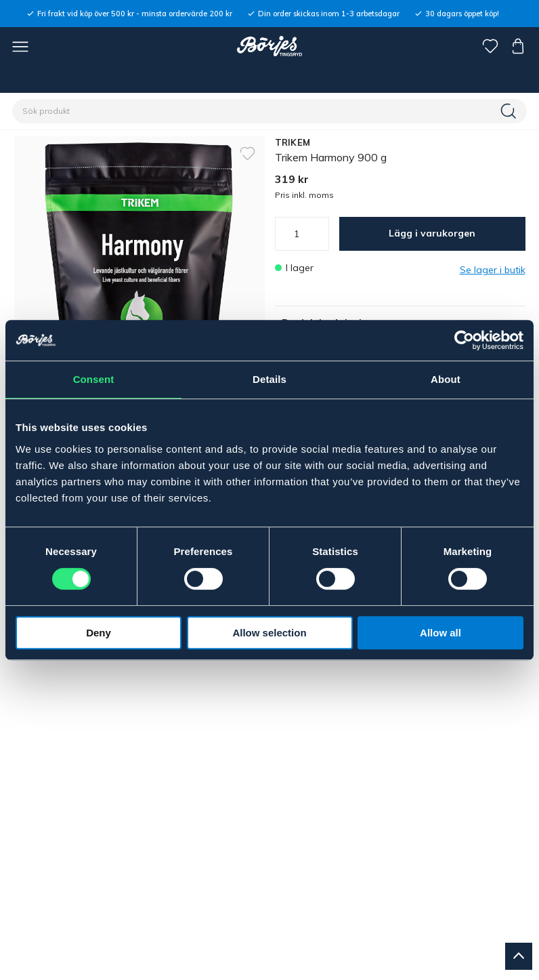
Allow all (440, 633)
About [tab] (446, 379)
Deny (99, 633)
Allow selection (269, 633)
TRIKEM (293, 142)
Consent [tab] (94, 379)
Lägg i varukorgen (432, 233)
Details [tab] (269, 379)
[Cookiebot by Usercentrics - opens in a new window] (464, 340)
